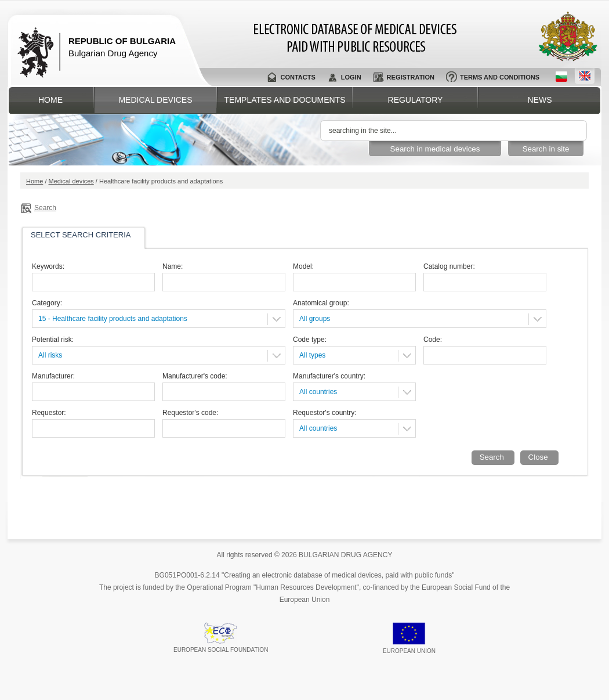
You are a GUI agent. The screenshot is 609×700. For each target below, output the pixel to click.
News (540, 100)
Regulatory (416, 100)
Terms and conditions (500, 77)
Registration (411, 77)
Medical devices (155, 100)
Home (50, 100)
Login (351, 77)
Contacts (298, 77)
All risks (50, 355)
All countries (318, 392)
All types (312, 355)
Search (45, 208)
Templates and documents (285, 100)
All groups (315, 319)
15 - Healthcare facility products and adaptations (113, 319)
